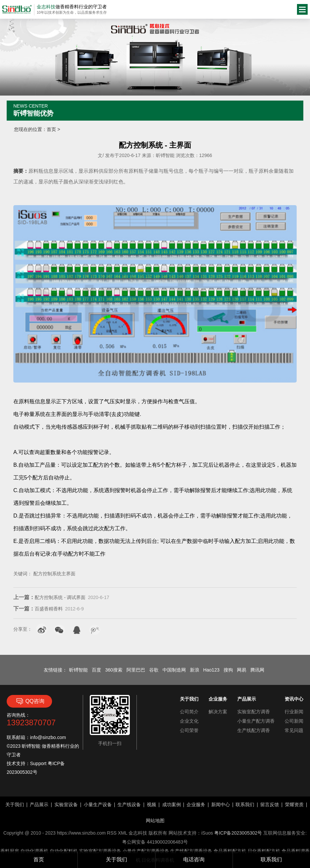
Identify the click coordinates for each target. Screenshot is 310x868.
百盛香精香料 (38, 609)
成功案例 (172, 805)
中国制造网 (174, 670)
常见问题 (294, 730)
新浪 (195, 670)
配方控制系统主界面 (54, 574)
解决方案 (218, 712)
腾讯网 (257, 670)
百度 (96, 670)
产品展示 (39, 805)
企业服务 (196, 805)
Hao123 (211, 670)
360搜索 (114, 670)
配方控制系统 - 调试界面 (49, 597)
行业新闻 (294, 712)
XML (122, 833)
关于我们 (116, 859)
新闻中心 (221, 805)
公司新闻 (294, 721)
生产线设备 (129, 805)
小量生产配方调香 (256, 721)
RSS (112, 833)
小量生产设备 (98, 805)
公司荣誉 (189, 730)
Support (38, 763)
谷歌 (154, 670)
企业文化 (189, 721)
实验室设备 (66, 805)
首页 (51, 129)
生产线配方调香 (254, 730)
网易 (242, 670)
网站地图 (155, 821)
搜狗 (228, 670)
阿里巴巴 (136, 670)
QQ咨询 (29, 701)
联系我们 (271, 859)
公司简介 (189, 712)
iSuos (207, 833)
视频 (151, 805)
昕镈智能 (78, 670)
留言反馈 (270, 805)
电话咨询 (194, 859)
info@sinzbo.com (48, 737)
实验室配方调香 (254, 712)
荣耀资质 (294, 805)
